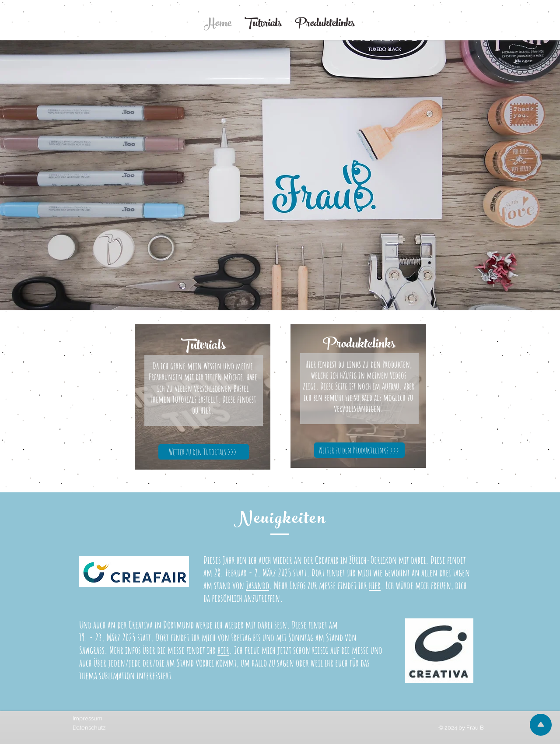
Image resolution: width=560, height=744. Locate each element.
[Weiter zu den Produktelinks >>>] (359, 450)
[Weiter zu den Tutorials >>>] (204, 452)
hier (375, 585)
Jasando (257, 585)
